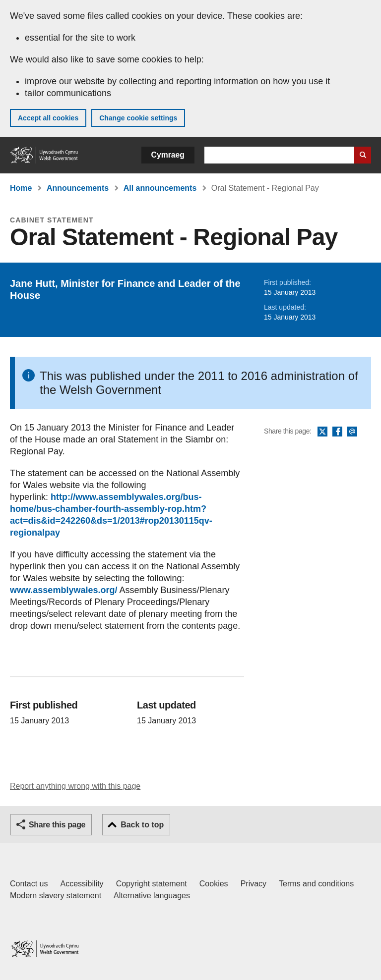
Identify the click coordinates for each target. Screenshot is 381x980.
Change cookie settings (138, 118)
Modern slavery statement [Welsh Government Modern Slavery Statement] (56, 896)
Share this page (57, 825)
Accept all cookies (48, 118)
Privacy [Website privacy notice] (254, 884)
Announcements (78, 188)
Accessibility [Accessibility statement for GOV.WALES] (82, 884)
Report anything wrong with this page (75, 786)
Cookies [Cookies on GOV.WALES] (214, 884)
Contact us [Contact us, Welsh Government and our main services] (29, 884)
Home (21, 188)
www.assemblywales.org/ (63, 590)
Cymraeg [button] (168, 155)
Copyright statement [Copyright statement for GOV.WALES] (152, 884)
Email (352, 432)
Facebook (337, 432)
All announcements (160, 188)
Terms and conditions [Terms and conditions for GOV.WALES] (316, 884)
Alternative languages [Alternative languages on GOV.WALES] (152, 896)
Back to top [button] (142, 825)
